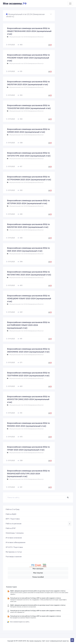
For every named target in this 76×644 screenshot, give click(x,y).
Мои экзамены (15, 4)
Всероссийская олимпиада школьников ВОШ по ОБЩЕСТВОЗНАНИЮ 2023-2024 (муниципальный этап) (29, 31)
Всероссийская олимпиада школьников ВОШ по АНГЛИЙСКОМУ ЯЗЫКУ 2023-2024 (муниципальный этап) (28, 325)
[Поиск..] (36, 497)
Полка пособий (38, 577)
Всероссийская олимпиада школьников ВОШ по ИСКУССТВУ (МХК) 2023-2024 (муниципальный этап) (28, 399)
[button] (29, 16)
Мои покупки (38, 573)
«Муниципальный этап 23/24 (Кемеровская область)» (26, 37)
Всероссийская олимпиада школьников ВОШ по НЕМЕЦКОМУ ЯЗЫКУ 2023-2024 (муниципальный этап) (29, 299)
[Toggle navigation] (70, 4)
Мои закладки (38, 569)
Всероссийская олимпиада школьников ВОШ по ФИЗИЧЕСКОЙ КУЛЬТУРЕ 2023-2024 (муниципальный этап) (28, 474)
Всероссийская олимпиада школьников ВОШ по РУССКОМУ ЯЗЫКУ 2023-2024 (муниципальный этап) (28, 58)
